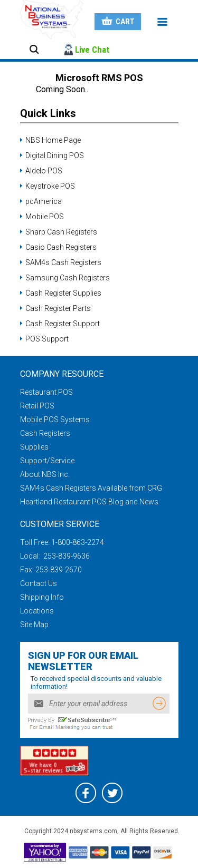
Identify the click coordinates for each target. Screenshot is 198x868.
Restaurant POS (46, 392)
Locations (37, 611)
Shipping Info (42, 597)
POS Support (47, 339)
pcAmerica (44, 201)
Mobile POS (45, 217)
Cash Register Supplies (63, 293)
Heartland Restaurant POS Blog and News (89, 502)
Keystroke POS (50, 186)
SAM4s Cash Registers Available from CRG (91, 488)
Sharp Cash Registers (61, 232)
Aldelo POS (44, 171)
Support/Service (47, 461)
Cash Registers (45, 433)
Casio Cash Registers (61, 247)
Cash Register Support (63, 324)
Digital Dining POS (55, 155)
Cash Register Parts (58, 308)
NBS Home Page (53, 140)
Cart (125, 22)
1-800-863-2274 (78, 542)
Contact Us (39, 583)
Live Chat (92, 50)
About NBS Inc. (45, 474)
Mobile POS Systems (55, 420)
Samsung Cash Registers (68, 278)
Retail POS (37, 406)
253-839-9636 (66, 556)
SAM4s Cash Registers (63, 262)
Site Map (34, 625)
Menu (163, 22)
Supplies (34, 447)
